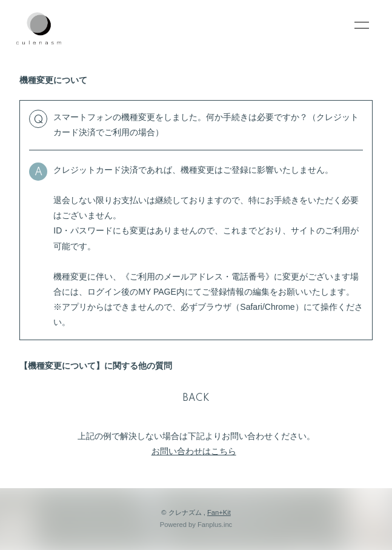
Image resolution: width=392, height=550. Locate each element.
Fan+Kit (219, 512)
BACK (196, 398)
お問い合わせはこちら (194, 451)
